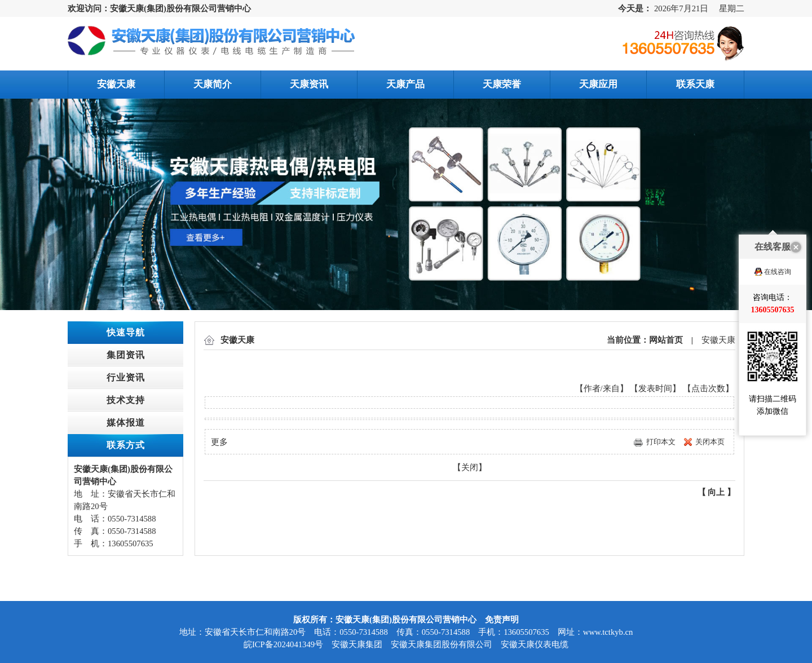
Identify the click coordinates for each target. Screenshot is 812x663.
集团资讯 (126, 355)
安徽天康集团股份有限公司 (442, 644)
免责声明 (502, 620)
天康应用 (598, 84)
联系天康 (695, 84)
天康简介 (213, 84)
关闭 (470, 467)
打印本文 (661, 442)
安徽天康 (116, 84)
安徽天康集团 (357, 644)
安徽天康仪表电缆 (535, 644)
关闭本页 (710, 442)
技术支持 (126, 400)
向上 (716, 492)
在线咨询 (778, 250)
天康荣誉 (502, 84)
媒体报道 (126, 423)
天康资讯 (309, 84)
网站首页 (666, 340)
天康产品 (405, 84)
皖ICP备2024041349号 (283, 644)
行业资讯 (126, 377)
